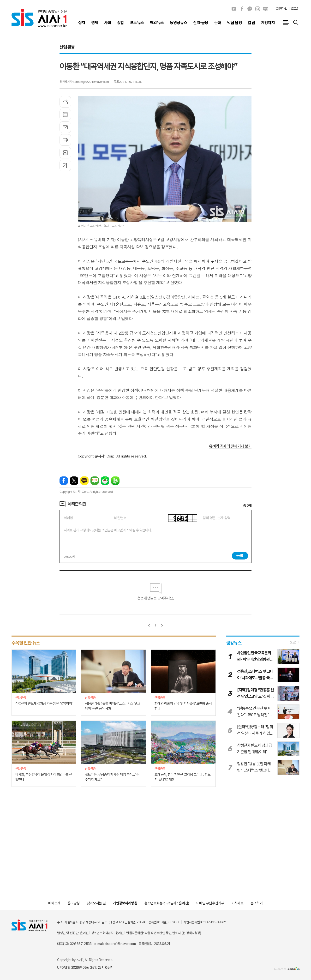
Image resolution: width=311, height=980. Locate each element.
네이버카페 (105, 481)
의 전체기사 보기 (230, 446)
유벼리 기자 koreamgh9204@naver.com (84, 82)
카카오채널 (250, 9)
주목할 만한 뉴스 (26, 643)
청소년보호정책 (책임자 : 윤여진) (167, 903)
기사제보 (237, 903)
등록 (240, 555)
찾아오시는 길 (96, 903)
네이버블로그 (266, 9)
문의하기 (257, 903)
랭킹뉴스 (234, 643)
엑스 (74, 481)
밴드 (115, 481)
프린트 (65, 140)
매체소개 (54, 903)
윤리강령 (74, 903)
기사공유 (65, 102)
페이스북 (242, 9)
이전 (149, 626)
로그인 (295, 9)
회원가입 (282, 9)
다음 (162, 626)
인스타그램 (258, 9)
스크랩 (65, 153)
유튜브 (234, 9)
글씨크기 (65, 165)
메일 (65, 127)
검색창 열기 (296, 23)
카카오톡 (84, 481)
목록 (65, 114)
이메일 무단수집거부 (210, 903)
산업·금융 (67, 47)
